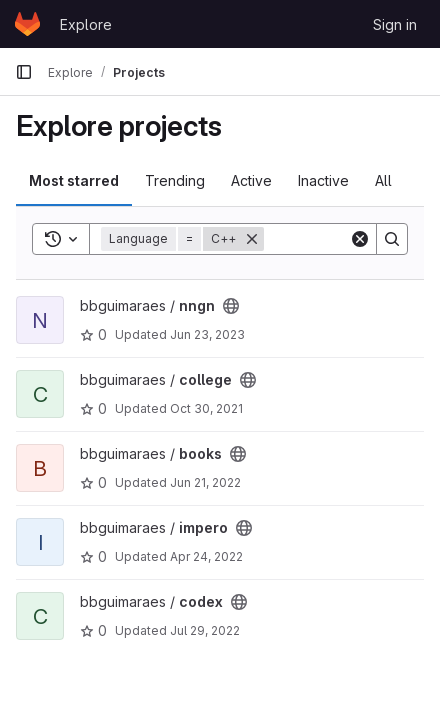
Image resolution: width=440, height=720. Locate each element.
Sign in (395, 24)
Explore (86, 24)
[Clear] (360, 239)
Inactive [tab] (323, 180)
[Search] (392, 239)
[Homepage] (27, 24)
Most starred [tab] (74, 180)
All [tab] (383, 180)
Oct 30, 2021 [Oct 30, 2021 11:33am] (206, 408)
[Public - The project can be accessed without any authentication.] (231, 306)
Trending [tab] (175, 180)
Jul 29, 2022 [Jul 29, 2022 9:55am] (205, 630)
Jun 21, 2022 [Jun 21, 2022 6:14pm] (205, 482)
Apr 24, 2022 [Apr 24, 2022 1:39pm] (206, 556)
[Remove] (252, 239)
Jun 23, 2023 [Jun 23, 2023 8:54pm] (207, 334)
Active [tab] (251, 180)
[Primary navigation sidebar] (24, 72)
